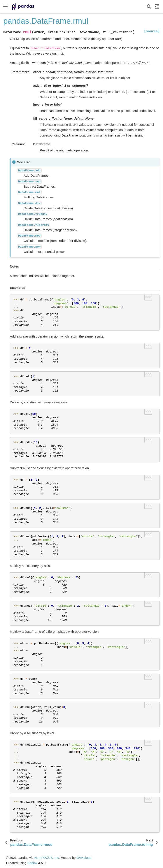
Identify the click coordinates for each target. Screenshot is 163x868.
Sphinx (32, 863)
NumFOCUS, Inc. (47, 858)
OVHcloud (84, 858)
